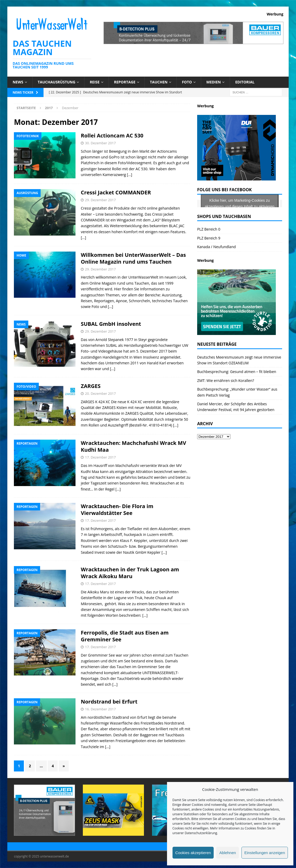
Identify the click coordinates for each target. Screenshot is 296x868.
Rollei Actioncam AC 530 (112, 135)
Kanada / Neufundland (216, 247)
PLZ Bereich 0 (209, 229)
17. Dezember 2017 (100, 457)
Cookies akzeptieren (193, 853)
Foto (187, 82)
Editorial (245, 82)
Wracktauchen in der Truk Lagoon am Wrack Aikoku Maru (130, 573)
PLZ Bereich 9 (209, 238)
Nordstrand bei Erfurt (109, 702)
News (18, 82)
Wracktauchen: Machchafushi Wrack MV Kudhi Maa (133, 446)
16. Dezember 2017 (100, 709)
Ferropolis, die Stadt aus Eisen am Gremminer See (125, 636)
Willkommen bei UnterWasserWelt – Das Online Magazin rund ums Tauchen (133, 258)
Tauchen (159, 82)
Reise (95, 82)
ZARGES (91, 386)
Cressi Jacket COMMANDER (116, 192)
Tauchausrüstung (57, 82)
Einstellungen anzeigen (265, 853)
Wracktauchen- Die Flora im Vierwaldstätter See (117, 510)
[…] (130, 175)
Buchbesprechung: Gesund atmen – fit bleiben (237, 372)
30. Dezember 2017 (100, 143)
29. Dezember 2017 (100, 200)
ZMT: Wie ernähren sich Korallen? (226, 380)
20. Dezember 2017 (100, 393)
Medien (214, 82)
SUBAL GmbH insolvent (111, 324)
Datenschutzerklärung (201, 833)
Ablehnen (227, 853)
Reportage (125, 82)
